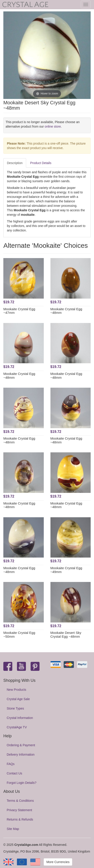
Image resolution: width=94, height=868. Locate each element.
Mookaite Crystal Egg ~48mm (66, 311)
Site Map (13, 829)
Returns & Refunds (20, 819)
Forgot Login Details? (22, 783)
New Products (16, 690)
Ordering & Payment (21, 745)
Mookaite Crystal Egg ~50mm (19, 635)
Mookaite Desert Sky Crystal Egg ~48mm (66, 635)
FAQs (11, 764)
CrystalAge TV (17, 727)
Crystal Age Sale (18, 699)
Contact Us (14, 773)
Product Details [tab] (41, 163)
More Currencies (58, 862)
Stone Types (15, 708)
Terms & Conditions (20, 801)
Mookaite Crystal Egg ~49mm (66, 570)
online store (53, 126)
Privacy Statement (19, 810)
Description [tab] (15, 163)
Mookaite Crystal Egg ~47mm (19, 311)
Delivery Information (21, 755)
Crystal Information (20, 718)
